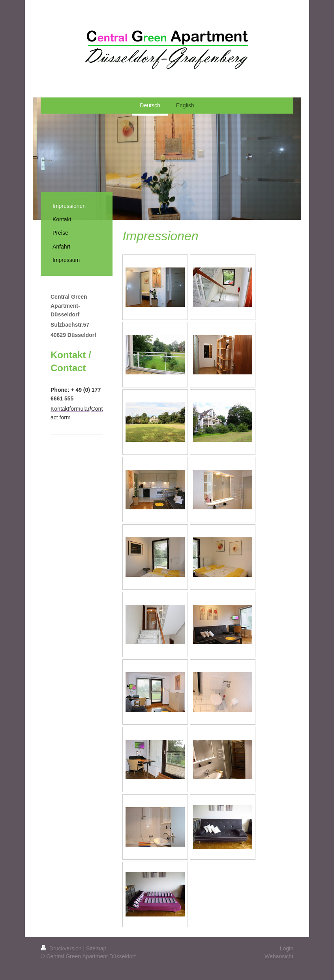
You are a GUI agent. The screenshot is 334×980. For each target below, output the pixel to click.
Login (287, 948)
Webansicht (279, 956)
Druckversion (62, 948)
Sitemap (96, 948)
